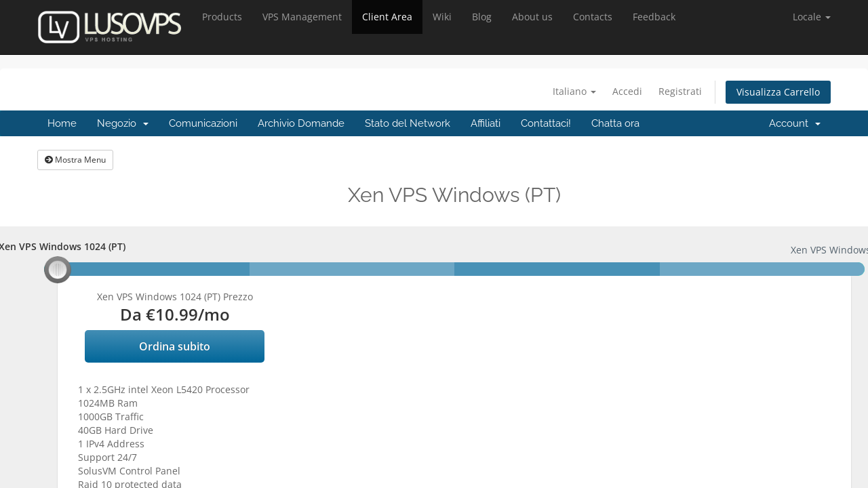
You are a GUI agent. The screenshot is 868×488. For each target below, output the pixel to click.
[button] (812, 17)
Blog (482, 17)
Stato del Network (408, 123)
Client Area (387, 17)
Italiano (574, 91)
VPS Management (302, 17)
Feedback (654, 17)
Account (795, 123)
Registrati (680, 91)
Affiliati (486, 123)
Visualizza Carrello (778, 92)
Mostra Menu (75, 160)
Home (62, 123)
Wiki (442, 17)
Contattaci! (546, 123)
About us (532, 17)
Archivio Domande (301, 123)
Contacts (593, 17)
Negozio (123, 123)
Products (222, 17)
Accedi (627, 91)
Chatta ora (615, 123)
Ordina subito (175, 346)
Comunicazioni (203, 123)
